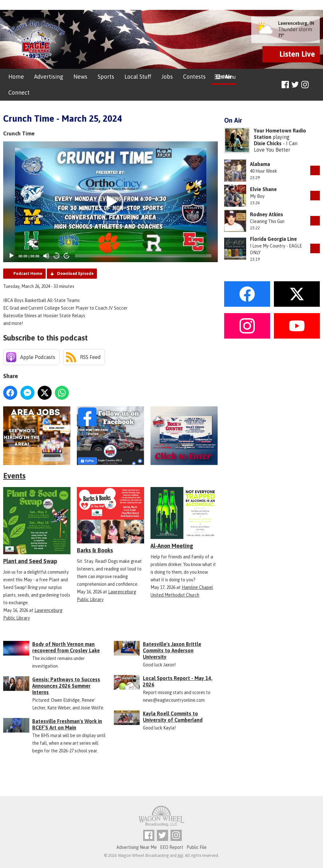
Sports (106, 77)
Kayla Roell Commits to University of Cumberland (173, 717)
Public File (197, 847)
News (80, 77)
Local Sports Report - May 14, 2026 (178, 681)
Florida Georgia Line (273, 239)
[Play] (11, 256)
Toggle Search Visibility (316, 85)
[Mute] (46, 256)
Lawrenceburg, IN (296, 23)
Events (14, 476)
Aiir (180, 855)
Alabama (260, 164)
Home (16, 77)
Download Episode (75, 273)
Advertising (49, 77)
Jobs (167, 77)
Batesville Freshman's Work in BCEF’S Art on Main (67, 724)
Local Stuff (138, 77)
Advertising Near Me (137, 847)
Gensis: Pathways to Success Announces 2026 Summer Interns (66, 686)
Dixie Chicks (268, 143)
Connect (19, 93)
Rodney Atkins (267, 214)
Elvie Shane (263, 189)
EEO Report (172, 847)
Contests (194, 77)
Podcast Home (28, 273)
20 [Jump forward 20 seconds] (67, 256)
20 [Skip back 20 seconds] (57, 256)
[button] (111, 202)
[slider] (143, 256)
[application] (110, 202)
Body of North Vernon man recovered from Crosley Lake (66, 647)
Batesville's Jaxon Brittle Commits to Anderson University (172, 650)
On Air (224, 77)
